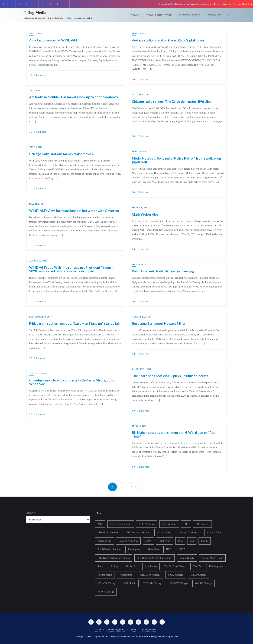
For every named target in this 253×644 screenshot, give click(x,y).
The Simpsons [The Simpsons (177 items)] (216, 566)
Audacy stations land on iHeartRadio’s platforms (168, 40)
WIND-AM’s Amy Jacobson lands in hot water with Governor (74, 211)
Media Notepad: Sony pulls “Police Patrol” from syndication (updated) (176, 160)
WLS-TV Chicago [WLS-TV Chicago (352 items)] (179, 583)
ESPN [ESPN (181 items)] (148, 541)
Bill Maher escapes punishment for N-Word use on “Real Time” (174, 434)
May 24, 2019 (139, 264)
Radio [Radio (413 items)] (100, 566)
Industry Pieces (149, 630)
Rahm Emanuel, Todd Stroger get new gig (163, 271)
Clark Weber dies (145, 214)
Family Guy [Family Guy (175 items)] (165, 541)
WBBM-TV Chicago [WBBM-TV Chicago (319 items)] (150, 575)
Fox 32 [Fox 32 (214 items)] (205, 541)
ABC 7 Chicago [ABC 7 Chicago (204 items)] (147, 524)
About (98, 630)
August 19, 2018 (141, 317)
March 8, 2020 (140, 208)
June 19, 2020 (139, 152)
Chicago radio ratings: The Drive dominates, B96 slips (172, 101)
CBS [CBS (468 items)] (186, 524)
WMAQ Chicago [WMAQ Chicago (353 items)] (203, 583)
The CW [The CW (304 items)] (197, 566)
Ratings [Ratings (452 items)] (114, 566)
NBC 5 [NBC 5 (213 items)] (182, 549)
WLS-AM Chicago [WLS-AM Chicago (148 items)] (153, 583)
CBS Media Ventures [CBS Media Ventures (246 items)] (108, 533)
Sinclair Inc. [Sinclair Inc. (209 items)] (132, 566)
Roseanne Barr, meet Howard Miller (159, 323)
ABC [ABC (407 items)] (100, 524)
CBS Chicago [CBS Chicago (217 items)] (202, 524)
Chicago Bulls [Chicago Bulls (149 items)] (214, 533)
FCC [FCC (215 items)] (180, 541)
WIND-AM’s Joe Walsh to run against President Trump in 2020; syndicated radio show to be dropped (72, 269)
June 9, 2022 (36, 147)
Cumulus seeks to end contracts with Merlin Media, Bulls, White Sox (72, 382)
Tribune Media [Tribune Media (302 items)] (105, 575)
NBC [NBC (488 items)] (169, 549)
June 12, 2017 (139, 426)
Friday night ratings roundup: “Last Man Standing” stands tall (74, 323)
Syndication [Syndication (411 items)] (151, 566)
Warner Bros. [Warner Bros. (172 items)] (126, 575)
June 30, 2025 (139, 34)
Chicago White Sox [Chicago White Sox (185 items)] (128, 541)
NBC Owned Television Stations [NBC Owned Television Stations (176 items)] (114, 558)
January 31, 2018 (142, 369)
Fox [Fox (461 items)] (192, 541)
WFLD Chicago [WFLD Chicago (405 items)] (199, 575)
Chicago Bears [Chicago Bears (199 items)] (164, 533)
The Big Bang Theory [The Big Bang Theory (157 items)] (175, 566)
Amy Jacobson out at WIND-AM (53, 40)
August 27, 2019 (38, 261)
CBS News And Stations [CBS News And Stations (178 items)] (138, 533)
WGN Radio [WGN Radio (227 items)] (130, 583)
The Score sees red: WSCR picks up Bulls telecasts (170, 376)
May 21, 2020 (36, 204)
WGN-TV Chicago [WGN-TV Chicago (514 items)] (107, 583)
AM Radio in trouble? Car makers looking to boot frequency (74, 97)
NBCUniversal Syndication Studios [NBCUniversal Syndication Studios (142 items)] (155, 558)
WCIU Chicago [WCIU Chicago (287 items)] (176, 575)
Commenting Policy (116, 630)
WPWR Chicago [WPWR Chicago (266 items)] (106, 592)
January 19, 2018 (39, 374)
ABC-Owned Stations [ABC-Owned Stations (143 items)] (121, 524)
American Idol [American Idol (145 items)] (169, 524)
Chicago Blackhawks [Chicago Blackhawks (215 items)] (189, 533)
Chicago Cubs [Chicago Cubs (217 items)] (104, 541)
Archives (31, 513)
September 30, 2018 (40, 317)
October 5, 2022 (141, 95)
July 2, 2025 (36, 34)
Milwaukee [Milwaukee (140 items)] (153, 549)
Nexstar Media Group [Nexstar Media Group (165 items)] (212, 558)
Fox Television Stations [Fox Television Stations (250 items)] (109, 549)
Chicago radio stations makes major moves (61, 154)
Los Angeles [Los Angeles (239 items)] (134, 549)
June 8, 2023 (36, 90)
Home (134, 630)
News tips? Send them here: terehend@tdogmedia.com (185, 4)
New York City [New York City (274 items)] (187, 558)
